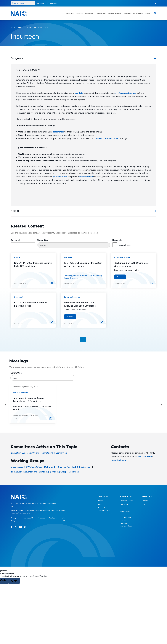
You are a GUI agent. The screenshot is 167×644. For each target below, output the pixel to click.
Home (13, 27)
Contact (145, 501)
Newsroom (124, 504)
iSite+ (100, 504)
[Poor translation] (14, 581)
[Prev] (5, 405)
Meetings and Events (125, 513)
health (99, 139)
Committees (101, 13)
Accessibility (29, 518)
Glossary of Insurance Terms (126, 525)
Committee (16, 373)
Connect (41, 518)
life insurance (112, 139)
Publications (125, 508)
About (148, 13)
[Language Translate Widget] (23, 3)
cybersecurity (86, 177)
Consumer (89, 13)
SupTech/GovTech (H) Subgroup (74, 467)
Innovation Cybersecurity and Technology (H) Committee (39, 453)
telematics (58, 132)
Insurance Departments (133, 13)
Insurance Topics (41, 27)
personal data (60, 177)
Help (144, 504)
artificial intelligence (126, 93)
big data (79, 93)
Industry (80, 13)
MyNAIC (101, 501)
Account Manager (105, 514)
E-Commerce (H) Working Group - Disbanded (33, 467)
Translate (51, 3)
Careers (145, 508)
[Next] (162, 405)
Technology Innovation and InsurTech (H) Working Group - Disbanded (45, 472)
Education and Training (125, 519)
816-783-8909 (145, 457)
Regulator (70, 13)
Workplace (53, 518)
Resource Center (115, 13)
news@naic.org (118, 460)
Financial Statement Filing (104, 509)
